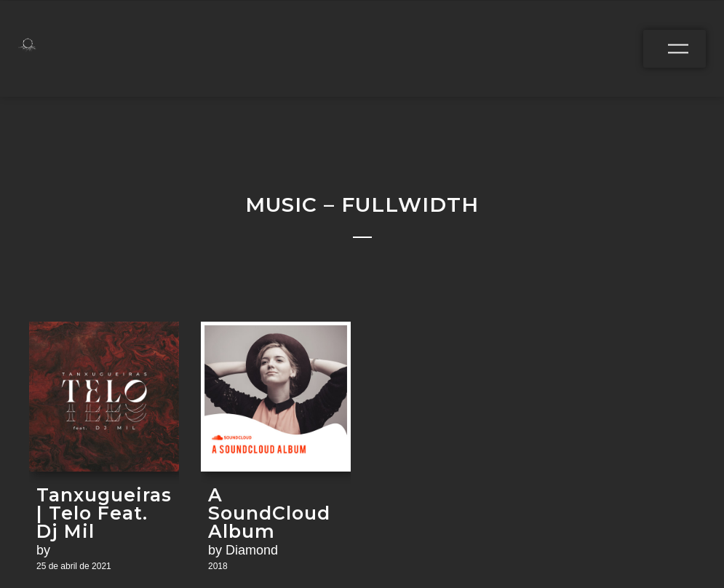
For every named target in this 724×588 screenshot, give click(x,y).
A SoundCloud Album (269, 513)
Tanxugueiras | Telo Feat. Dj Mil (104, 513)
